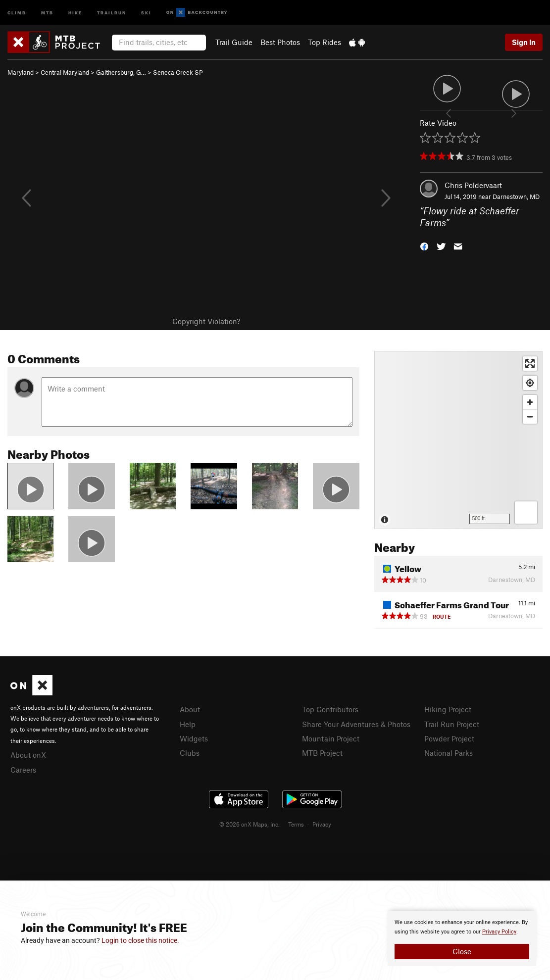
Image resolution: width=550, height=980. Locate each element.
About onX (28, 755)
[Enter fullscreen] (530, 364)
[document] (462, 938)
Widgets (194, 738)
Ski (146, 12)
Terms (296, 824)
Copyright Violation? (206, 321)
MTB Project (322, 753)
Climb (17, 12)
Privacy (322, 824)
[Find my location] (530, 383)
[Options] (526, 513)
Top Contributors (330, 709)
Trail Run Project (452, 724)
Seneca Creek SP (178, 72)
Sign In (524, 42)
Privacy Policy (499, 932)
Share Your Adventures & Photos (356, 724)
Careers (23, 770)
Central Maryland (65, 72)
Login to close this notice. (140, 940)
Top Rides (325, 42)
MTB (47, 12)
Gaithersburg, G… (121, 72)
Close (462, 951)
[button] (424, 246)
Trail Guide (234, 42)
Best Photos (280, 42)
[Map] (458, 440)
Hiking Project (448, 709)
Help (188, 724)
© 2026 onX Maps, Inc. (250, 824)
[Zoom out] (530, 416)
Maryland (21, 72)
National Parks (449, 753)
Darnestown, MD (516, 196)
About (190, 709)
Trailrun (112, 12)
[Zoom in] (530, 402)
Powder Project (449, 738)
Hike (75, 12)
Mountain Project (331, 738)
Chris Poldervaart (473, 185)
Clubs (190, 753)
